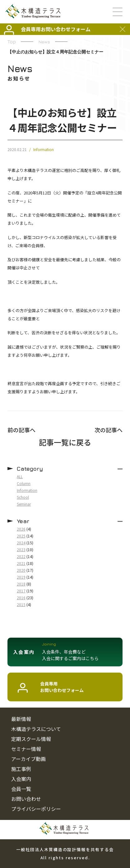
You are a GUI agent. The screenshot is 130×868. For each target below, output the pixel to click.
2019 (21, 577)
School (23, 497)
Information (44, 150)
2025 (21, 536)
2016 (21, 598)
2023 (21, 549)
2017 (21, 591)
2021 (21, 563)
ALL (20, 476)
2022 (21, 556)
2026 (21, 529)
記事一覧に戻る (65, 442)
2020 (21, 570)
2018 (21, 584)
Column (24, 483)
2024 (21, 543)
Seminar (24, 504)
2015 (21, 604)
